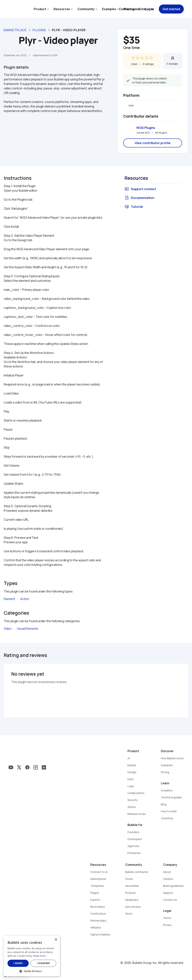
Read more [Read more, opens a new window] (40, 956)
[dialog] (32, 956)
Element (9, 599)
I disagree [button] (43, 963)
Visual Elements (28, 629)
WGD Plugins (146, 128)
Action (25, 599)
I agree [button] (18, 963)
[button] (32, 971)
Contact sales (129, 9)
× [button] (56, 940)
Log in (149, 9)
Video (8, 629)
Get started (171, 9)
